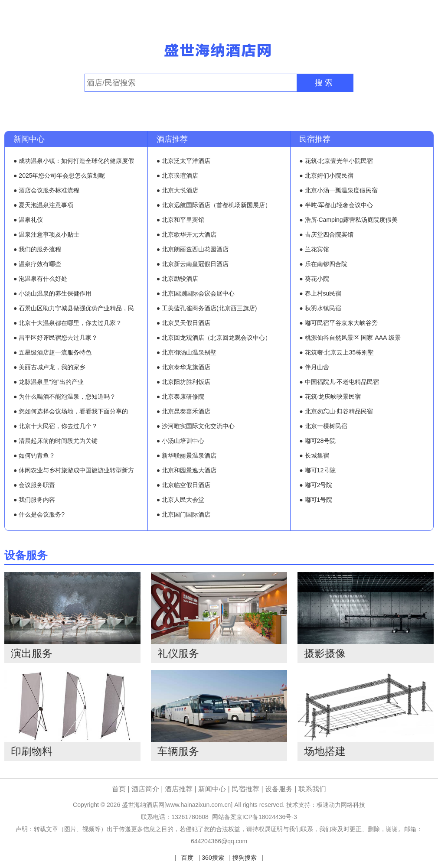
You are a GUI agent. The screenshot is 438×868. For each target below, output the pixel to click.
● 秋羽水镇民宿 (320, 308)
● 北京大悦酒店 (177, 190)
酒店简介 (146, 789)
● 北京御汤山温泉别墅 (186, 352)
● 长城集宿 (314, 455)
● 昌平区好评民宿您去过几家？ (56, 338)
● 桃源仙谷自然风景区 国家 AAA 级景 (350, 338)
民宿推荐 (315, 139)
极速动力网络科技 (341, 805)
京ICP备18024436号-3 (267, 817)
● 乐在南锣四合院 (323, 264)
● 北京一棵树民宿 (323, 426)
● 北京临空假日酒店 (183, 485)
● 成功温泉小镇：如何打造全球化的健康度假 (74, 161)
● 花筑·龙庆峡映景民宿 (330, 397)
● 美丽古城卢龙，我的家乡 (49, 367)
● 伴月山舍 (314, 367)
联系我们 (312, 789)
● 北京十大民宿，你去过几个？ (56, 426)
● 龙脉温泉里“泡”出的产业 (49, 382)
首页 (119, 789)
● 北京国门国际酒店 (183, 514)
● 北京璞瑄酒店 (177, 176)
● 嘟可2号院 (316, 485)
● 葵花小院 (314, 279)
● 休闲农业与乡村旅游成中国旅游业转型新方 (74, 470)
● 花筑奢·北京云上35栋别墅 (337, 352)
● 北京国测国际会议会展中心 (196, 293)
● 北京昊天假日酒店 (183, 323)
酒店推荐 (172, 139)
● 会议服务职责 (34, 485)
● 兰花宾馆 (314, 249)
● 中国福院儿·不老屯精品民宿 (339, 382)
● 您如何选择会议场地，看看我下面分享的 (71, 411)
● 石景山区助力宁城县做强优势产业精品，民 (74, 308)
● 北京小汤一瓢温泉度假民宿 (338, 190)
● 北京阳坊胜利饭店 (183, 382)
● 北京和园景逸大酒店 (186, 470)
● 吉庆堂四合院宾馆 (326, 234)
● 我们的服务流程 (37, 249)
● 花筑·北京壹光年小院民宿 (336, 161)
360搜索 (213, 858)
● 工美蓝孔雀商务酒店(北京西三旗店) (207, 308)
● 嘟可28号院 (317, 441)
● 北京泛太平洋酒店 (183, 161)
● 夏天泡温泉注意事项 (43, 205)
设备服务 (26, 555)
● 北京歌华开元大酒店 (186, 234)
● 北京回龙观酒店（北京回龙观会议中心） (214, 338)
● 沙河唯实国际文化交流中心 (196, 426)
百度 (187, 858)
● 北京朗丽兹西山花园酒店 (193, 249)
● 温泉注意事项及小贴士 (46, 234)
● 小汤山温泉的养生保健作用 (52, 293)
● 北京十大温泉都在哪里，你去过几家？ (68, 323)
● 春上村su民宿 (320, 293)
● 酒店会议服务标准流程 (46, 190)
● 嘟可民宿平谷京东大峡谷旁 (338, 323)
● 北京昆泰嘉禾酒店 (183, 411)
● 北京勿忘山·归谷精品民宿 (336, 411)
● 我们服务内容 (34, 500)
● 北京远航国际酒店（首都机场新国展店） (214, 205)
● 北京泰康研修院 (180, 397)
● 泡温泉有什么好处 (40, 279)
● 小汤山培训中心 (180, 441)
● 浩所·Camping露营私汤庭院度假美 (348, 220)
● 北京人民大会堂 (180, 500)
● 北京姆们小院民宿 (326, 176)
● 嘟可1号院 (316, 500)
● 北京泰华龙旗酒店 (183, 367)
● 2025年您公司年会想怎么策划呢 (59, 176)
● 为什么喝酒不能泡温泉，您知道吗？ (65, 397)
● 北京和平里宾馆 (180, 220)
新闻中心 (29, 139)
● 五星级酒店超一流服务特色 (52, 352)
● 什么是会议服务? (39, 514)
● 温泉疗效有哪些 (37, 264)
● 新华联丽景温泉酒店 (186, 455)
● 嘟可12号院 (317, 470)
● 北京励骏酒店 (177, 279)
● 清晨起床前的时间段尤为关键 (56, 441)
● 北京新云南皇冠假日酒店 (193, 264)
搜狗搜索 (245, 858)
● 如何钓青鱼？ (34, 455)
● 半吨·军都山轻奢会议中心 (336, 205)
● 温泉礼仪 (28, 220)
